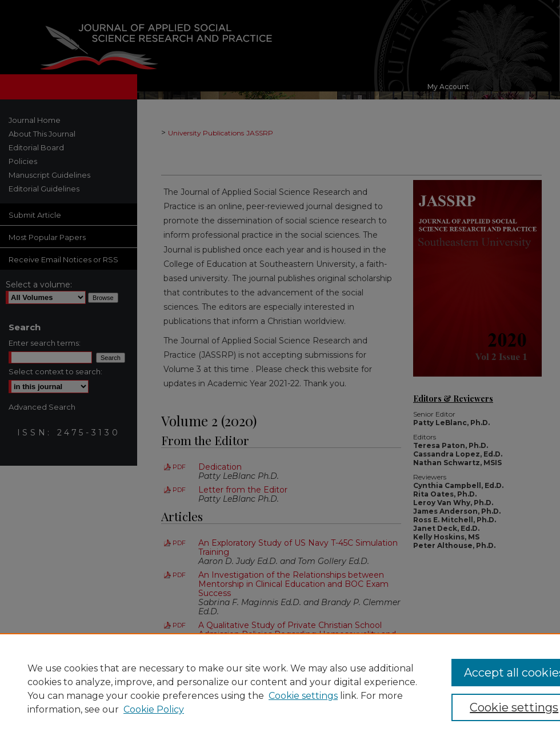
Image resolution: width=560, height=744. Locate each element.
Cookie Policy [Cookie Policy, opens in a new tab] (154, 709)
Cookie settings (303, 696)
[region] (280, 689)
